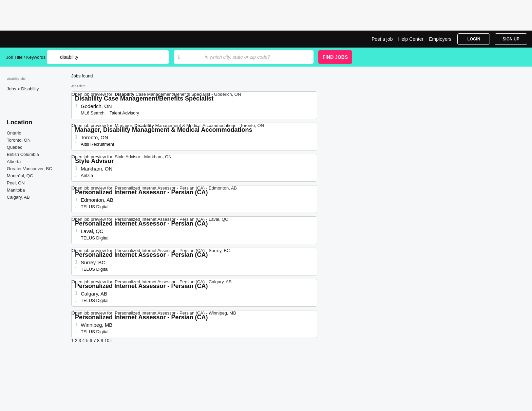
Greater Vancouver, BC (29, 169)
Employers (440, 39)
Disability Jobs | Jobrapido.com (32, 39)
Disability (30, 89)
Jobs (12, 89)
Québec (15, 147)
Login (474, 39)
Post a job (382, 39)
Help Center (411, 39)
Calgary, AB (18, 197)
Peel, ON (16, 183)
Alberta (14, 162)
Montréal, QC (20, 176)
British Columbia (23, 154)
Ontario (14, 133)
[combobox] (252, 57)
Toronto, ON (19, 140)
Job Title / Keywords (26, 57)
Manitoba (16, 190)
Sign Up (511, 39)
